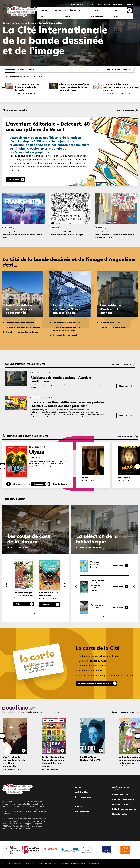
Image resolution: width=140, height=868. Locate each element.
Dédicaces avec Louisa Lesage (66, 234)
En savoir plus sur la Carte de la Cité (95, 683)
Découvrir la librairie (19, 547)
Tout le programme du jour (119, 69)
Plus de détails (126, 386)
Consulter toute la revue (123, 712)
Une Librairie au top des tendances (22, 332)
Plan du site (31, 863)
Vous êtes (116, 13)
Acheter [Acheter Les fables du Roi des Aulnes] (46, 605)
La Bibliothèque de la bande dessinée (23, 327)
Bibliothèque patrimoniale (124, 809)
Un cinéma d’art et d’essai (65, 335)
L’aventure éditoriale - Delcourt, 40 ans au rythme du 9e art (118, 87)
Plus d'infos (14, 180)
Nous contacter (82, 812)
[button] (3, 88)
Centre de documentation (124, 799)
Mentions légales (16, 863)
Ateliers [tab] (31, 69)
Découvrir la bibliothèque (90, 547)
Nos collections (61, 863)
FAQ (4, 863)
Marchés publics (120, 814)
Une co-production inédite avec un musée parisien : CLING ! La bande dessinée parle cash (67, 404)
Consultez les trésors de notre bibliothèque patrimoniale (67, 329)
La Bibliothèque (77, 863)
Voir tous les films (126, 436)
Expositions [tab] (10, 69)
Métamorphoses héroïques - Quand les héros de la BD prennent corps (75, 87)
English (130, 5)
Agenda (59, 10)
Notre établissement (97, 13)
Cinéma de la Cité (120, 794)
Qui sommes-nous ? (84, 797)
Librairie (90, 5)
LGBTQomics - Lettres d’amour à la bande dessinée (27, 87)
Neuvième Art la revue (72, 13)
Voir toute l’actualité (122, 364)
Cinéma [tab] (21, 69)
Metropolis (124, 478)
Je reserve (39, 484)
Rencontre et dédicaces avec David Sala (22, 236)
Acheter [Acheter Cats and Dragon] (20, 604)
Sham (85, 478)
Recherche (130, 10)
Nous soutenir (77, 5)
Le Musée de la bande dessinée (20, 323)
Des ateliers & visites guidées (66, 323)
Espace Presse (82, 802)
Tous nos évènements (124, 111)
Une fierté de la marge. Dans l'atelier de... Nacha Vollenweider (15, 762)
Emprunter (118, 566)
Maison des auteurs (121, 804)
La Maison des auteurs (110, 323)
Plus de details (60, 484)
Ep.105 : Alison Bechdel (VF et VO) (91, 758)
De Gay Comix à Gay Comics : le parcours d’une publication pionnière (53, 762)
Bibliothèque (103, 5)
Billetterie (118, 5)
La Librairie (93, 863)
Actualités (80, 807)
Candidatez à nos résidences (113, 327)
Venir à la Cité (44, 13)
